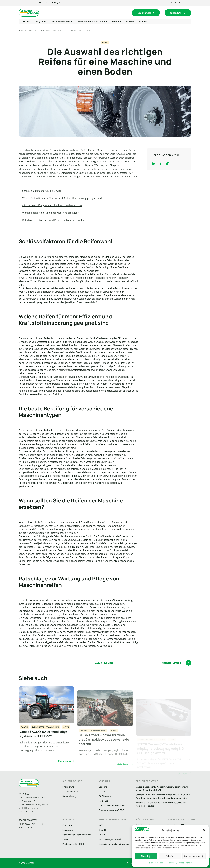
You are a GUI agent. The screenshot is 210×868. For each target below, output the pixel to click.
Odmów (170, 856)
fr (183, 3)
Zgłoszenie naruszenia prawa (112, 805)
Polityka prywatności (176, 863)
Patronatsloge (110, 839)
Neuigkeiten (33, 30)
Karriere (102, 791)
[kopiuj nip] (42, 824)
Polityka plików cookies (157, 863)
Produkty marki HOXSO (73, 844)
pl (172, 3)
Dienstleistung (69, 796)
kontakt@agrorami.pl (29, 808)
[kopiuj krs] (42, 827)
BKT (41, 3)
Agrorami (22, 30)
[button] (204, 830)
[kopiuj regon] (42, 820)
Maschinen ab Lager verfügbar (76, 835)
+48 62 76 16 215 (27, 812)
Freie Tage (103, 801)
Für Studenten (105, 796)
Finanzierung (68, 787)
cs (186, 3)
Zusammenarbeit (70, 791)
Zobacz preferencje (194, 856)
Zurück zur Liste (104, 663)
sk (190, 3)
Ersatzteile (67, 825)
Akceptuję (146, 856)
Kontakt (189, 863)
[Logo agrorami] (29, 13)
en (175, 3)
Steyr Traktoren (61, 3)
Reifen (105, 42)
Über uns (103, 787)
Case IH (50, 3)
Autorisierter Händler (114, 844)
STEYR (102, 835)
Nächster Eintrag (177, 663)
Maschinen (68, 830)
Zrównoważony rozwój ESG (111, 810)
